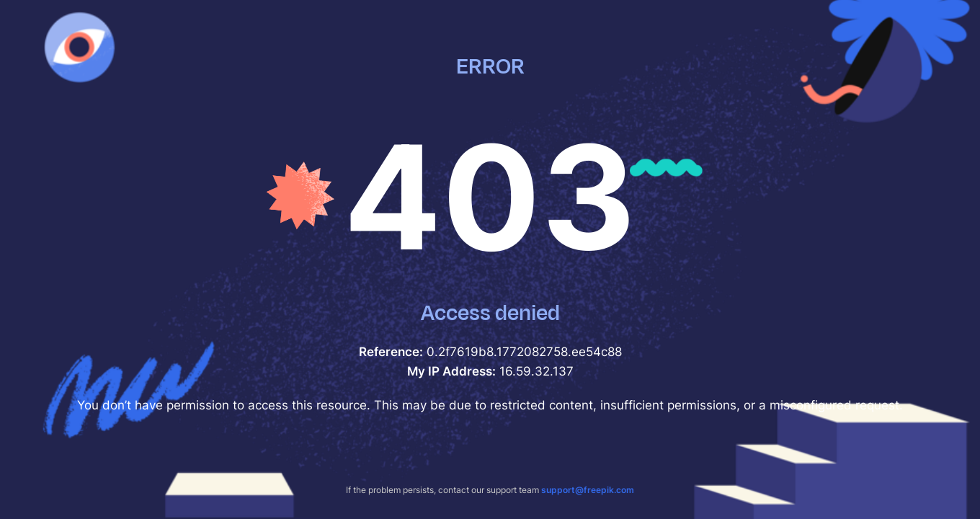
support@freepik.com (588, 490)
